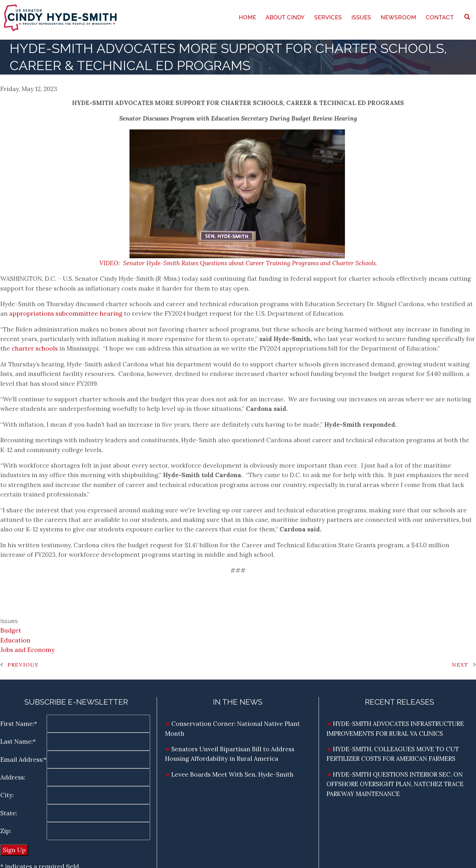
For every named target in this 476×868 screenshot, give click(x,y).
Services (328, 17)
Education (15, 640)
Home (247, 17)
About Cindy (285, 17)
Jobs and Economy (27, 650)
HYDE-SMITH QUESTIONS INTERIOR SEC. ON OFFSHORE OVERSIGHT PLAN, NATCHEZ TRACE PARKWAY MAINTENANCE (395, 784)
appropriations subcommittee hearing (66, 313)
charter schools (35, 348)
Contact (440, 17)
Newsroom (398, 17)
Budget (11, 630)
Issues (361, 17)
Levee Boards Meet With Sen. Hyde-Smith (233, 774)
